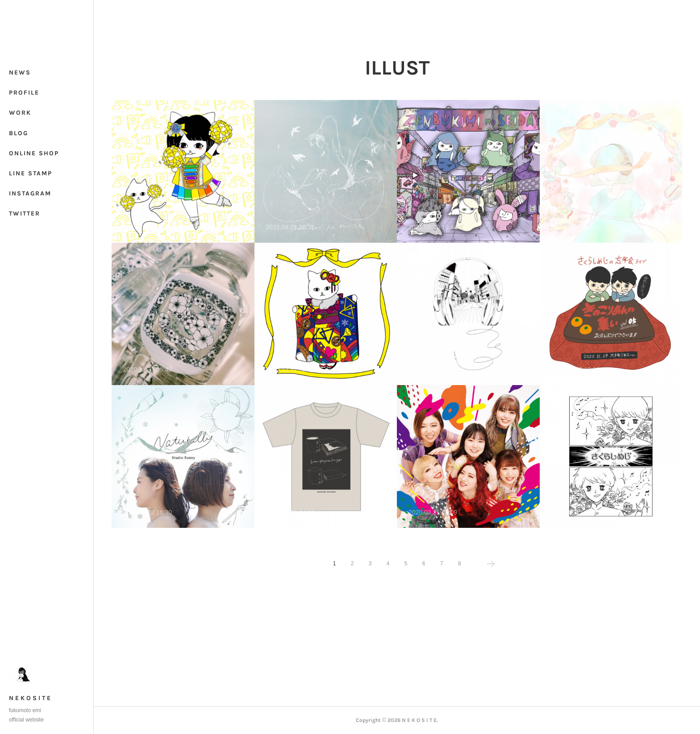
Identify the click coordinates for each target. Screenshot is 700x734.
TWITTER (25, 214)
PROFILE (24, 93)
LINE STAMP (31, 173)
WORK (20, 113)
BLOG (19, 133)
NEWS (20, 73)
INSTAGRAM (30, 193)
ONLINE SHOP (34, 153)
